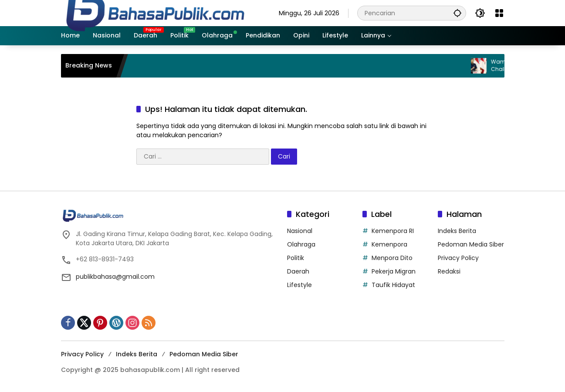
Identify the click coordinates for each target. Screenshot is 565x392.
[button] (457, 13)
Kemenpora (389, 244)
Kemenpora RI (393, 231)
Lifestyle (299, 285)
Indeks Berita (457, 231)
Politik (296, 258)
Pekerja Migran (394, 271)
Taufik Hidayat (393, 285)
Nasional (300, 231)
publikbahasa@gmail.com (115, 277)
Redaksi (449, 271)
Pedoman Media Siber (471, 244)
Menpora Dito (392, 258)
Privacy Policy (458, 258)
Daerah (298, 271)
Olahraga (301, 244)
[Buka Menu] (499, 13)
